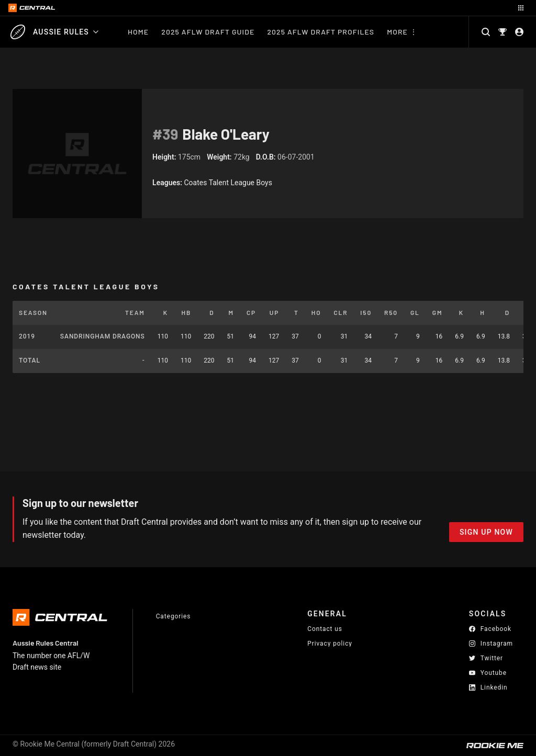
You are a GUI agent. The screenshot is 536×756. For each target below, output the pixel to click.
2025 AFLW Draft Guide (208, 32)
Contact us (325, 629)
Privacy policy (330, 643)
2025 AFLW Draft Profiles (321, 32)
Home (138, 32)
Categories (174, 616)
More (397, 32)
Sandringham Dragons (103, 336)
